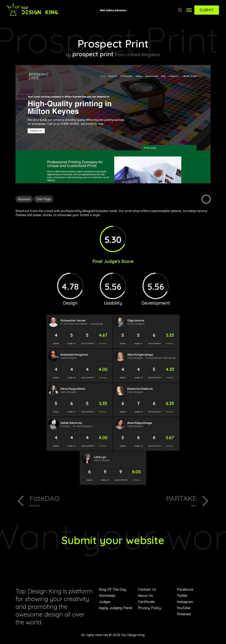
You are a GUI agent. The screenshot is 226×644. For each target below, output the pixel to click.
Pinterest (184, 614)
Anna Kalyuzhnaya (140, 423)
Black (206, 199)
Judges (105, 602)
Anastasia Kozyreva (74, 355)
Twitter (182, 596)
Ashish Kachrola (71, 423)
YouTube (184, 608)
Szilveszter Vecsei (73, 320)
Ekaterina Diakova (140, 389)
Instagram (185, 602)
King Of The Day (113, 589)
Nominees (107, 596)
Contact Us (147, 589)
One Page (44, 199)
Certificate (146, 602)
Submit (207, 10)
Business (24, 199)
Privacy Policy (149, 608)
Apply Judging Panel (116, 608)
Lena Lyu (100, 457)
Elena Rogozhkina (73, 389)
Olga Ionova (136, 320)
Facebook (185, 589)
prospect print (93, 54)
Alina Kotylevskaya (140, 355)
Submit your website (113, 540)
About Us (145, 596)
